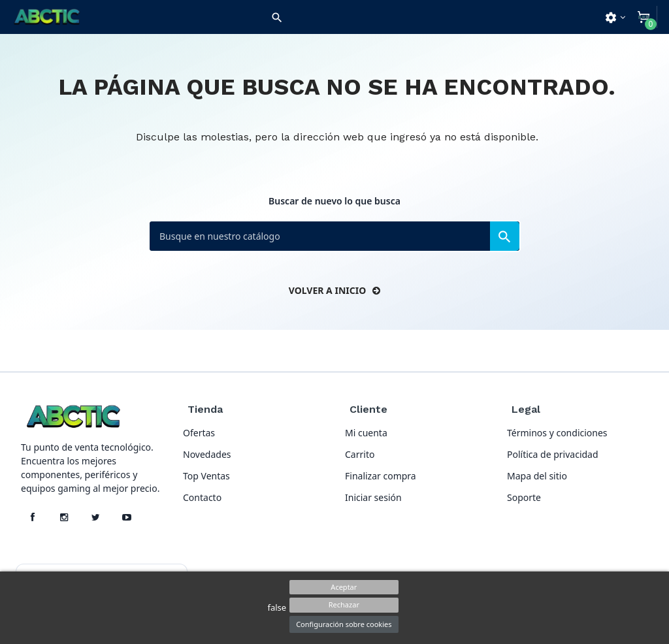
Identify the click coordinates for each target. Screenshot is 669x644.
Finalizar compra (381, 476)
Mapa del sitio (537, 476)
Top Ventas (206, 476)
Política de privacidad (553, 454)
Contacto (202, 497)
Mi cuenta (366, 433)
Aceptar (344, 587)
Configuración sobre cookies (344, 624)
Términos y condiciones (557, 433)
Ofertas (199, 433)
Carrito (360, 454)
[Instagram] (64, 517)
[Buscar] (334, 236)
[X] (95, 517)
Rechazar (344, 604)
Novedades (207, 454)
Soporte (524, 497)
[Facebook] (33, 517)
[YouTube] (127, 517)
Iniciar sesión (373, 497)
